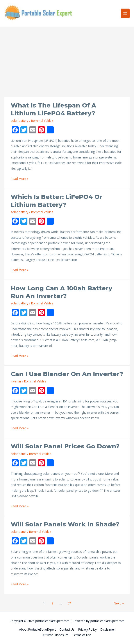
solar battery (20, 121)
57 (69, 603)
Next (119, 603)
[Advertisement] (67, 64)
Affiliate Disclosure (55, 635)
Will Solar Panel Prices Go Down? (65, 447)
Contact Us (67, 630)
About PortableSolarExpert (37, 630)
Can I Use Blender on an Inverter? (67, 374)
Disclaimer (108, 630)
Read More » (20, 179)
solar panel (19, 454)
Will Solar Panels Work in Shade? (65, 525)
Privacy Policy (88, 630)
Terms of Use (82, 635)
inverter (16, 381)
